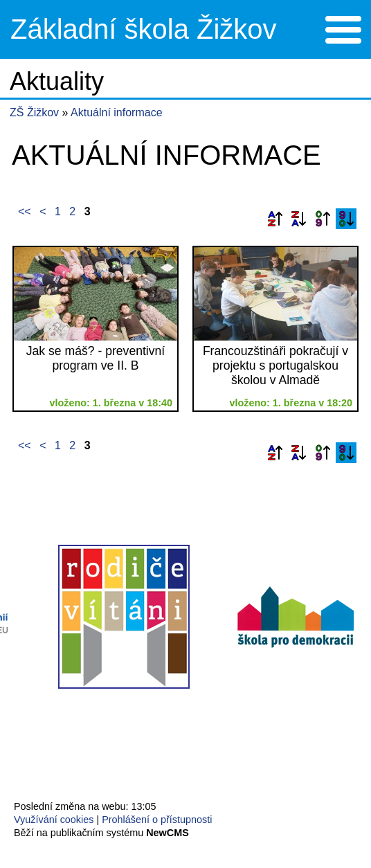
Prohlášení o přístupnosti (157, 820)
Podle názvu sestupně (298, 219)
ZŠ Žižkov (34, 112)
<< (25, 211)
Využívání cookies (54, 820)
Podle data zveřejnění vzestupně (323, 219)
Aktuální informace (117, 112)
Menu (343, 30)
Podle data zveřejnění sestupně (346, 219)
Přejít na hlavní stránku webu (185, 29)
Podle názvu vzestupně (275, 219)
